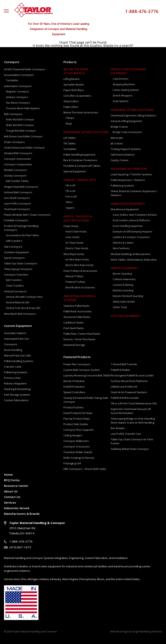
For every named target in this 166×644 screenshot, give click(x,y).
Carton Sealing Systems (126, 90)
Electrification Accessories (80, 287)
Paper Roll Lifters (74, 90)
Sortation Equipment (16, 252)
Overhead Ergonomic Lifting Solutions (133, 115)
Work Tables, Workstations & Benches (134, 260)
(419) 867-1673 (20, 547)
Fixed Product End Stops (78, 413)
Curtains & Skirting (123, 285)
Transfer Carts (13, 367)
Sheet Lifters (71, 101)
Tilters (69, 202)
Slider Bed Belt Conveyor (20, 125)
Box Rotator (118, 428)
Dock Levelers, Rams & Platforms (131, 220)
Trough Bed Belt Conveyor (21, 131)
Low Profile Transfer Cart (126, 434)
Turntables (12, 80)
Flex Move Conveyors (18, 103)
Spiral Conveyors (14, 258)
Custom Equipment (18, 326)
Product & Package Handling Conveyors (21, 228)
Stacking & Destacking (17, 389)
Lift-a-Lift (70, 185)
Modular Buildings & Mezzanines (131, 254)
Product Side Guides (76, 424)
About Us (11, 491)
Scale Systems (121, 101)
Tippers (70, 208)
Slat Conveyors (13, 247)
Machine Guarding (123, 290)
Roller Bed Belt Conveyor (20, 120)
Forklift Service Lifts (80, 180)
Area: (17, 579)
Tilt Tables (70, 143)
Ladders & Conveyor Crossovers (131, 237)
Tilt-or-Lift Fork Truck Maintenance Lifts (134, 403)
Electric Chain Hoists (77, 248)
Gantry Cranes (120, 160)
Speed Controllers (74, 392)
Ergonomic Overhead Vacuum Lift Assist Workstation (131, 411)
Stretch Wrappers (123, 96)
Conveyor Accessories (17, 159)
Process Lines (12, 378)
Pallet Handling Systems (19, 361)
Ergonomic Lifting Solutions (86, 132)
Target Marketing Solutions (147, 632)
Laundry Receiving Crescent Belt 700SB (87, 375)
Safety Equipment (124, 268)
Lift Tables (70, 138)
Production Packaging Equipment (128, 71)
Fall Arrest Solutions (123, 155)
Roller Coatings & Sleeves (79, 458)
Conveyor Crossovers (77, 447)
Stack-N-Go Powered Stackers (129, 392)
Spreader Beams (74, 84)
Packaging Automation (129, 169)
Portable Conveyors (16, 220)
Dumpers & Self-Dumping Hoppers (132, 232)
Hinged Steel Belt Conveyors (21, 187)
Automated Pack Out (16, 339)
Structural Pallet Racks (77, 317)
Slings (69, 124)
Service (8, 579)
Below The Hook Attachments (76, 71)
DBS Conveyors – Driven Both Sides (85, 469)
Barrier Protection (74, 381)
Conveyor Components (18, 164)
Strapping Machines (124, 84)
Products (70, 62)
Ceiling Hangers (73, 435)
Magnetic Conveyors (17, 92)
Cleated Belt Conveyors (18, 153)
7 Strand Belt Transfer (124, 364)
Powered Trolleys (75, 282)
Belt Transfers (14, 280)
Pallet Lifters (71, 107)
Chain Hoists (71, 226)
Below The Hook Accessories (81, 112)
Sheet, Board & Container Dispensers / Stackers (134, 193)
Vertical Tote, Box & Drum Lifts (23, 308)
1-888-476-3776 (142, 11)
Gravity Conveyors (15, 176)
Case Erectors (121, 79)
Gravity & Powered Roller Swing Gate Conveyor (86, 400)
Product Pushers (74, 407)
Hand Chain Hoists (76, 232)
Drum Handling (13, 350)
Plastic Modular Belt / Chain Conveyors (27, 215)
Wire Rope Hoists (74, 254)
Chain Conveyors (14, 142)
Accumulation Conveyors (19, 75)
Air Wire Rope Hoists (77, 259)
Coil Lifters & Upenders (77, 96)
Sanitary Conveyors (17, 97)
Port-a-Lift (71, 197)
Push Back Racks (74, 328)
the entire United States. (126, 579)
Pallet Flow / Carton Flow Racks (82, 334)
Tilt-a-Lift (70, 191)
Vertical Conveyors (15, 291)
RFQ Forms (12, 480)
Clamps (70, 118)
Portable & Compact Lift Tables (82, 166)
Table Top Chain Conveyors (21, 263)
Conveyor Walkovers (76, 441)
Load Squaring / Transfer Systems (131, 174)
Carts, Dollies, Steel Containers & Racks (135, 215)
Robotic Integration (15, 383)
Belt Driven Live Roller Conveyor (23, 136)
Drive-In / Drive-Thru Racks (80, 339)
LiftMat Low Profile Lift (124, 387)
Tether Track (120, 307)
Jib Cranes (117, 143)
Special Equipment (75, 171)
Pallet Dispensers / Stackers (128, 180)
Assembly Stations (15, 333)
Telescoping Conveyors (18, 269)
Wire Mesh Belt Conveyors (20, 314)
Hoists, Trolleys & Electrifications (78, 218)
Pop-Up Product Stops (77, 419)
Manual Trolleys (74, 276)
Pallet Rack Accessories (78, 311)
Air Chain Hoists (74, 243)
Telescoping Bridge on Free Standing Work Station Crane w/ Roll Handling (133, 421)
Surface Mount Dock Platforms (129, 381)
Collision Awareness (124, 279)
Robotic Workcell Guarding (128, 296)
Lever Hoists (72, 237)
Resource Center (16, 486)
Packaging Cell (72, 463)
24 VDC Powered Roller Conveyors (25, 69)
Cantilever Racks (74, 322)
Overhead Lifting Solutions (132, 110)
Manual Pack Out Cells (17, 355)
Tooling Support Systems (126, 149)
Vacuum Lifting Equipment (126, 121)
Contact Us (12, 497)
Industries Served (17, 508)
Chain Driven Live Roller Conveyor (24, 148)
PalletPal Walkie (120, 370)
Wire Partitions (121, 248)
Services (10, 502)
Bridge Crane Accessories (127, 132)
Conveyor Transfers (16, 275)
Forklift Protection (74, 387)
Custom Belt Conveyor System (82, 370)
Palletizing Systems (16, 372)
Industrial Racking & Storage (80, 298)
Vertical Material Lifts (18, 302)
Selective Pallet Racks (77, 306)
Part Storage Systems (17, 395)
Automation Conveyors (18, 86)
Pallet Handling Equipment (79, 155)
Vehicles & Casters (123, 243)
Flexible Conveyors (15, 170)
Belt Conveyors (13, 114)
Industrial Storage (74, 345)
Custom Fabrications (16, 400)
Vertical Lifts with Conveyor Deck (24, 297)
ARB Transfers (14, 241)
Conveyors (12, 62)
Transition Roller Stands (78, 452)
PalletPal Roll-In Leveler (125, 398)
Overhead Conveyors (17, 209)
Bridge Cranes (119, 127)
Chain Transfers (15, 286)
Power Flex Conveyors (77, 364)
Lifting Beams (72, 79)
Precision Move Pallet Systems (23, 108)
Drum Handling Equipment (128, 226)
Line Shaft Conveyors (17, 198)
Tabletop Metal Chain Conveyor (130, 449)
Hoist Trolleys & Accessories (80, 271)
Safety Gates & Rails (124, 302)
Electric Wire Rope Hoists (80, 265)
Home (8, 474)
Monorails (117, 138)
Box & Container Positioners (80, 160)
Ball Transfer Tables (17, 181)
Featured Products (77, 357)
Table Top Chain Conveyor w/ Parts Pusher (132, 441)
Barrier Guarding (122, 274)
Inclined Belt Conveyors (18, 192)
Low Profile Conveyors (18, 203)
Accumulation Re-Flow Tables (22, 235)
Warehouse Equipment (128, 204)
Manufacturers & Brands (22, 514)
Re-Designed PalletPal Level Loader (132, 375)
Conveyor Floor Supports (79, 430)
